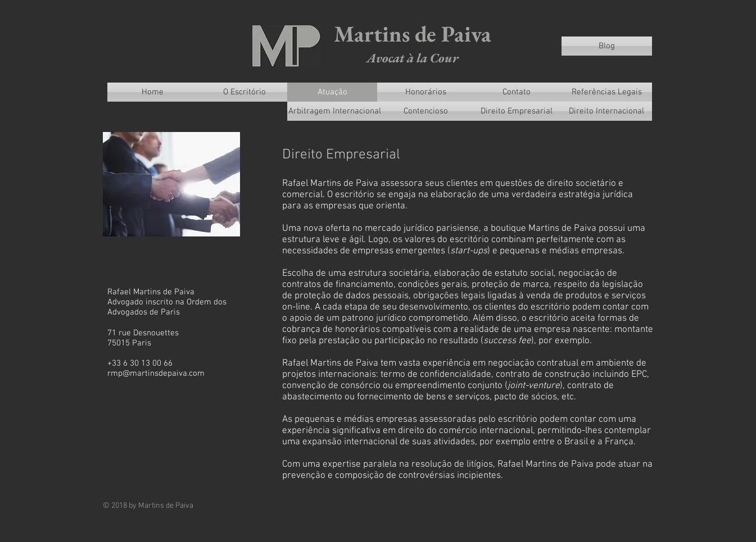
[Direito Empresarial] (517, 111)
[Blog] (607, 46)
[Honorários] (426, 92)
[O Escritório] (245, 92)
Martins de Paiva (413, 34)
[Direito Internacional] (607, 111)
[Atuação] (333, 92)
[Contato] (517, 92)
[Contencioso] (426, 111)
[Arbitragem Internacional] (335, 111)
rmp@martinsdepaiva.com (156, 374)
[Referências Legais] (607, 92)
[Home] (153, 92)
